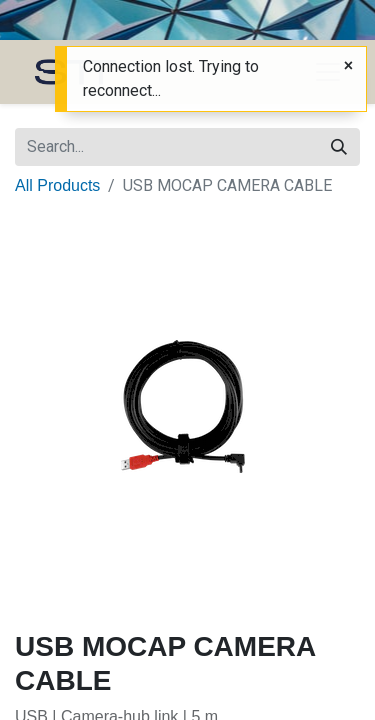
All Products (57, 185)
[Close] (348, 66)
